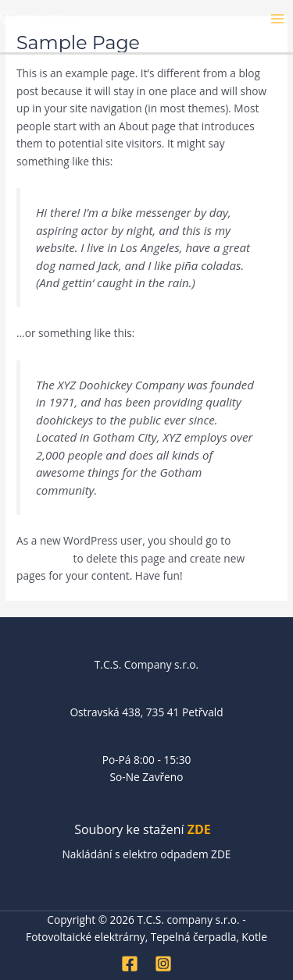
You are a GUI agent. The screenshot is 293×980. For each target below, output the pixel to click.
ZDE (199, 829)
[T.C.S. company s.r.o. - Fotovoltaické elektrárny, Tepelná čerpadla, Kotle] (39, 18)
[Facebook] (130, 964)
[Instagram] (163, 964)
